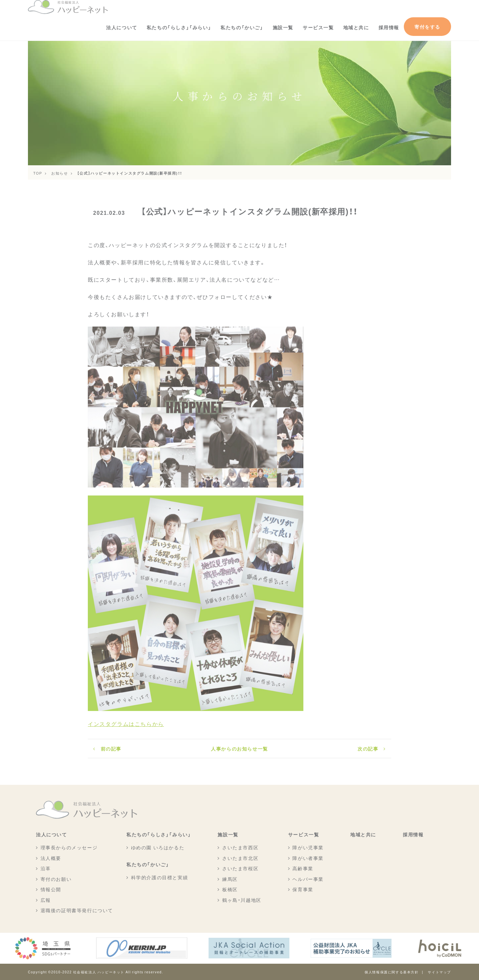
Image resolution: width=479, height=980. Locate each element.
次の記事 (368, 749)
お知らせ (60, 173)
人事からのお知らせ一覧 (239, 749)
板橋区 (230, 889)
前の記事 (111, 749)
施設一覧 (283, 27)
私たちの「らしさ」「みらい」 (179, 27)
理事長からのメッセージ (69, 847)
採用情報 (389, 27)
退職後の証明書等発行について (77, 910)
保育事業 (303, 889)
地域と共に (356, 27)
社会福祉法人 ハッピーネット (99, 972)
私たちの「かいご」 (242, 27)
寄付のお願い (56, 879)
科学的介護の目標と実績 (160, 877)
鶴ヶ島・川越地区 (242, 900)
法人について (122, 27)
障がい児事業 (308, 847)
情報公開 (51, 889)
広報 (46, 900)
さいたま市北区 (240, 858)
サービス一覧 (318, 27)
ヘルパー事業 (308, 879)
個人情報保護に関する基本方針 (392, 972)
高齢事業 (303, 868)
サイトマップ (439, 972)
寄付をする (427, 27)
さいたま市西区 (240, 847)
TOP (38, 173)
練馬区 (230, 879)
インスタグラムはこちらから (126, 724)
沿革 (46, 868)
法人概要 (51, 858)
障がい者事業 (308, 858)
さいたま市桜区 (240, 868)
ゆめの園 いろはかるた (158, 847)
